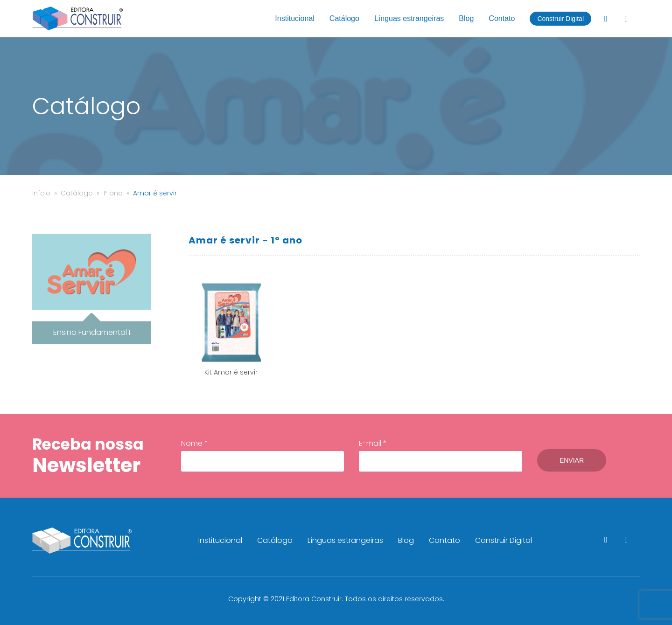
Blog (466, 18)
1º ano (113, 193)
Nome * (262, 455)
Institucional (295, 18)
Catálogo (344, 18)
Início (41, 193)
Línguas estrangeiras (409, 18)
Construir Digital (560, 19)
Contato (502, 18)
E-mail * (440, 455)
